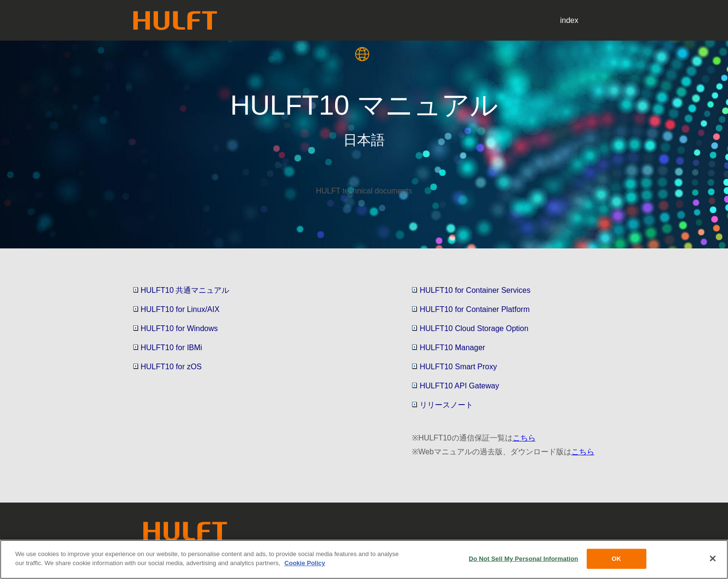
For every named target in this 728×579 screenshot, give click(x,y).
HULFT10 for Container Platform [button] (471, 309)
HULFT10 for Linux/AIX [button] (176, 309)
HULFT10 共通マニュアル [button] (181, 290)
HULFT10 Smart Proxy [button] (454, 367)
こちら (524, 438)
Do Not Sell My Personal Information (523, 559)
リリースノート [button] (443, 405)
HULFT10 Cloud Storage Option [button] (470, 328)
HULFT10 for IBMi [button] (168, 348)
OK (616, 559)
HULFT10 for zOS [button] (168, 367)
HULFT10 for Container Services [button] (471, 290)
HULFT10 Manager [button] (448, 348)
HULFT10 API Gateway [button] (455, 386)
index (569, 20)
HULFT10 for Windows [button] (176, 328)
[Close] (713, 558)
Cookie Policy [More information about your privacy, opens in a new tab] (305, 563)
